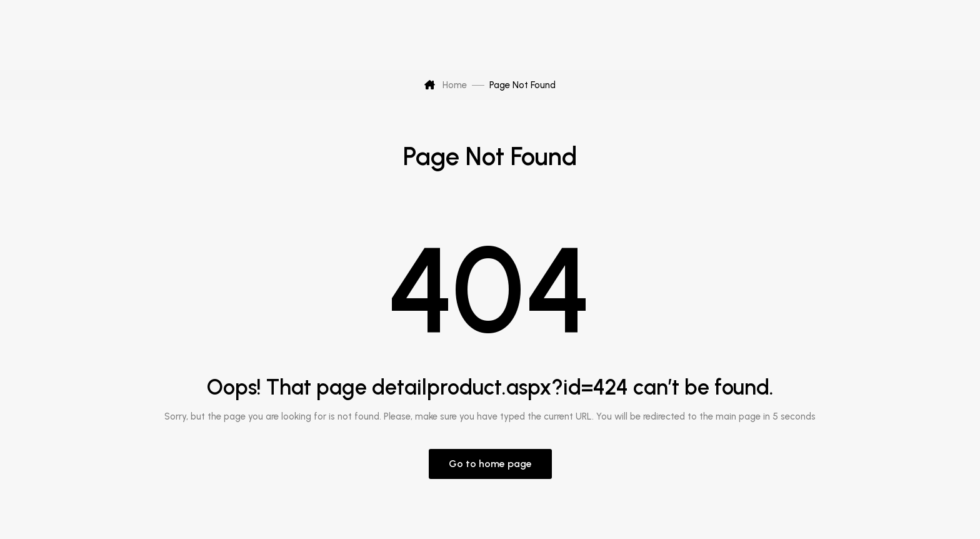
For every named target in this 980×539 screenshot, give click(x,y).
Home (446, 85)
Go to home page (490, 464)
